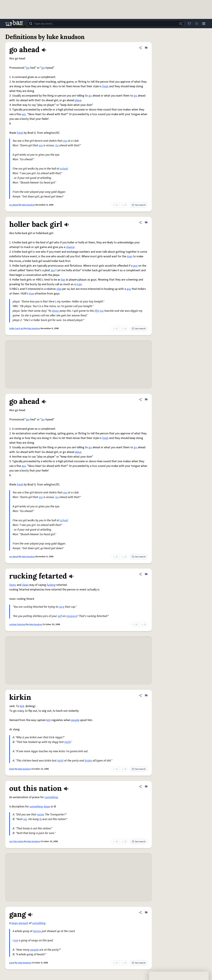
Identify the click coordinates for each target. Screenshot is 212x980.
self (60, 616)
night (67, 742)
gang (12, 963)
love (31, 294)
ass (24, 114)
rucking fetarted (18, 624)
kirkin (12, 769)
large (15, 923)
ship (59, 289)
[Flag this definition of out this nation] (146, 787)
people (75, 720)
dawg (55, 311)
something (51, 797)
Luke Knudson (25, 963)
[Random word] (180, 24)
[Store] (189, 24)
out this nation (16, 841)
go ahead (14, 205)
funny (13, 585)
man (130, 256)
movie (41, 815)
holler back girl (17, 328)
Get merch (139, 205)
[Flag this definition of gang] (146, 912)
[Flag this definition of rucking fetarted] (146, 574)
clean (25, 585)
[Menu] (204, 24)
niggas (37, 931)
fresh (105, 86)
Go (57, 145)
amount (23, 923)
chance (70, 247)
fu (41, 819)
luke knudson (28, 205)
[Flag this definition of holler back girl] (146, 222)
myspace (72, 616)
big (63, 280)
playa (78, 100)
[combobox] (106, 24)
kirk (22, 706)
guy (135, 266)
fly (97, 311)
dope (47, 807)
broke (88, 761)
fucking (51, 585)
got (16, 940)
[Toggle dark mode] (196, 24)
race (62, 607)
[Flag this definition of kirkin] (146, 695)
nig (25, 819)
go (28, 68)
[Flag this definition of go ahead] (146, 48)
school (64, 169)
